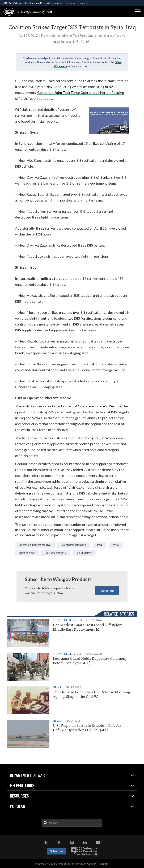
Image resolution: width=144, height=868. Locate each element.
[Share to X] (83, 42)
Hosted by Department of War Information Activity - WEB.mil (72, 864)
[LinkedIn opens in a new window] (85, 843)
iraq (105, 545)
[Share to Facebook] (77, 42)
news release (45, 553)
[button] (138, 11)
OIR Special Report (75, 553)
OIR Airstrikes (104, 553)
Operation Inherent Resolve (36, 545)
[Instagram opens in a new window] (72, 843)
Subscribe (107, 591)
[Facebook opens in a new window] (59, 843)
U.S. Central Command (78, 545)
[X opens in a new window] (46, 843)
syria (22, 553)
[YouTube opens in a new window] (98, 843)
